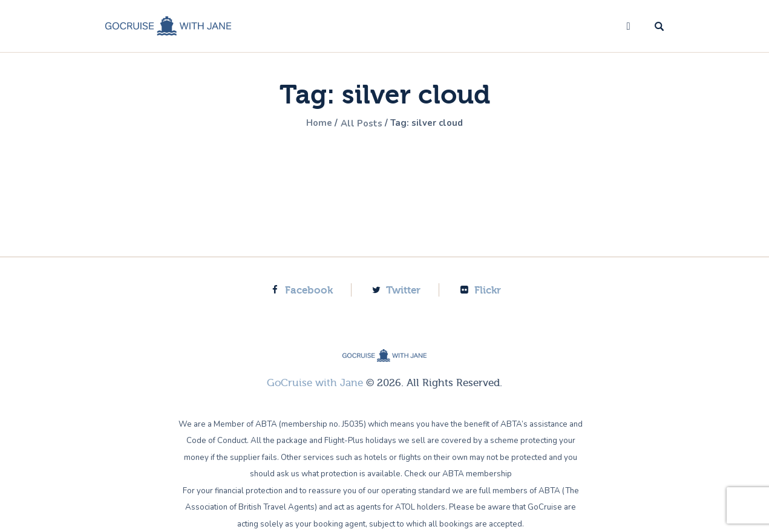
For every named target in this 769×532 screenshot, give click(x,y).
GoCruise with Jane (315, 383)
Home (315, 123)
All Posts (361, 123)
